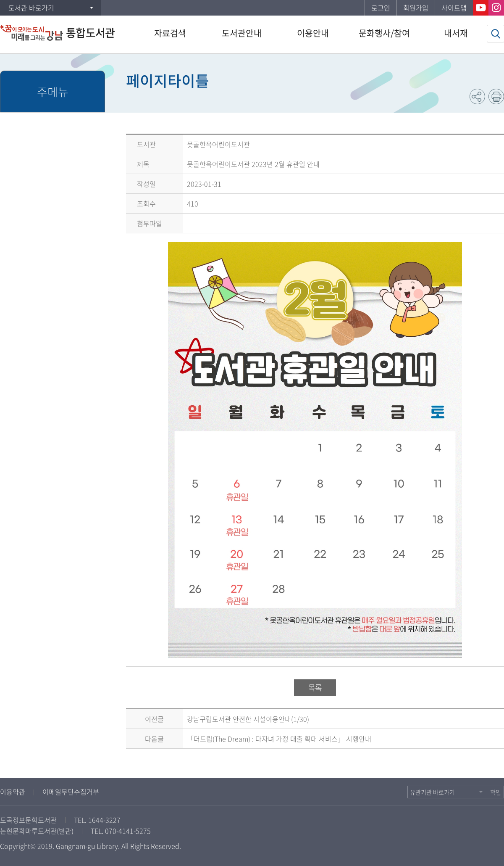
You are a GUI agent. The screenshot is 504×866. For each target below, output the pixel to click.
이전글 (154, 719)
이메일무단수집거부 (71, 792)
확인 (496, 792)
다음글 (154, 739)
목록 (315, 688)
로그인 (381, 8)
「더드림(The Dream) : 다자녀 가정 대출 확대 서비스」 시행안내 (279, 739)
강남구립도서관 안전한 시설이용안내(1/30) (248, 719)
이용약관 (13, 792)
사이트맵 (454, 8)
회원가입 (416, 8)
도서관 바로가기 (31, 8)
